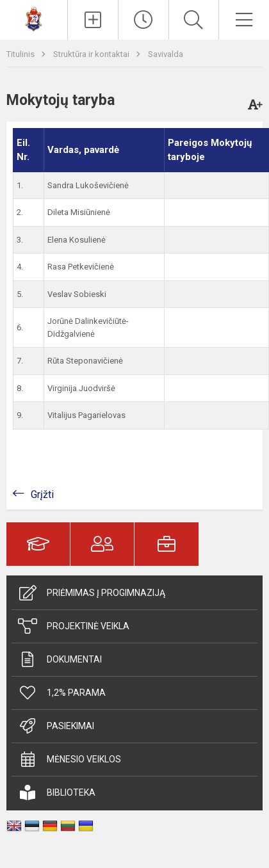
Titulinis (21, 54)
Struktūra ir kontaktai (92, 54)
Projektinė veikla (74, 626)
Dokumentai (60, 659)
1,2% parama (62, 693)
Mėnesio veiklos (69, 759)
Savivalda (166, 54)
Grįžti (42, 494)
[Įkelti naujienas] (93, 20)
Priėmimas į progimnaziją (92, 593)
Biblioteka (57, 792)
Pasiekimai (56, 726)
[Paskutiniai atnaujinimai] (143, 20)
